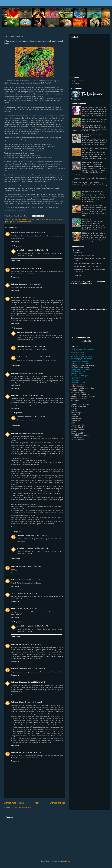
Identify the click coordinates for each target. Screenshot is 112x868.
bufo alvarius (23, 219)
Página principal (78, 81)
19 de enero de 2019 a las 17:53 (30, 753)
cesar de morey (34, 219)
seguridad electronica (79, 398)
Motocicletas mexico (77, 353)
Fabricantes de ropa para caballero (84, 396)
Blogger (68, 861)
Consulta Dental (77, 427)
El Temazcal (77, 83)
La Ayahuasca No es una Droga (93, 192)
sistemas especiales (78, 407)
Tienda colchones (77, 390)
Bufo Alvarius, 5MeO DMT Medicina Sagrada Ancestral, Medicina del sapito (95, 121)
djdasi (19, 250)
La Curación (86, 219)
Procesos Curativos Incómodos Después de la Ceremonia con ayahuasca (90, 179)
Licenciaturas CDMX (78, 433)
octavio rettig (58, 219)
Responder (15, 241)
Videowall (74, 409)
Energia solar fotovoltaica (80, 364)
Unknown (15, 233)
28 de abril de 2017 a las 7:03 (35, 417)
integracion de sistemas (80, 405)
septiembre (79, 275)
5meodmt (14, 219)
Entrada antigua (57, 803)
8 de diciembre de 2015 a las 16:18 (31, 269)
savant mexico (76, 421)
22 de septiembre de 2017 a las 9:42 (35, 250)
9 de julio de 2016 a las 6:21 (26, 297)
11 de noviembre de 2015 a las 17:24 (32, 233)
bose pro (74, 411)
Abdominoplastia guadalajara (81, 360)
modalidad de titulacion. (80, 435)
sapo (10, 222)
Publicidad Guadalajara (79, 376)
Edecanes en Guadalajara (79, 362)
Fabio (13, 297)
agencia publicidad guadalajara (81, 358)
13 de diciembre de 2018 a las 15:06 (38, 357)
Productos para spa (78, 374)
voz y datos (75, 400)
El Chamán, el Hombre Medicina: (94, 233)
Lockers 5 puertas (77, 386)
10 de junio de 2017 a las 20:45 (27, 609)
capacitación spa (77, 378)
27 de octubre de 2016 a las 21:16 (31, 395)
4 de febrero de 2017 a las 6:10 (30, 566)
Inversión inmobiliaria (79, 439)
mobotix (74, 402)
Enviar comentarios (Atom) (23, 808)
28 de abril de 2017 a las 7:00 (35, 347)
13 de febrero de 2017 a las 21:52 (37, 536)
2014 (75, 250)
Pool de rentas (76, 437)
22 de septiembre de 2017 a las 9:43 (35, 626)
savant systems (76, 419)
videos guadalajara (77, 351)
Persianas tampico (78, 372)
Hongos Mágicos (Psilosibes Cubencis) (88, 263)
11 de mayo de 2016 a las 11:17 (30, 284)
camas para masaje (78, 382)
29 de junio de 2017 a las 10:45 (30, 644)
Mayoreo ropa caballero (80, 394)
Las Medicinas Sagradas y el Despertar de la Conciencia (92, 163)
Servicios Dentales (78, 425)
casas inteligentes (77, 413)
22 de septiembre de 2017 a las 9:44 (35, 548)
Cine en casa (75, 415)
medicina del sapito (46, 219)
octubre (78, 253)
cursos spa (75, 380)
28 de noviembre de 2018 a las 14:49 (32, 682)
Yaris (13, 593)
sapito (6, 222)
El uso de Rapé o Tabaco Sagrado (94, 107)
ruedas (73, 431)
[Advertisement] (47, 836)
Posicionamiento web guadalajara (82, 349)
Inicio (37, 803)
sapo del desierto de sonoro (23, 222)
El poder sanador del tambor (92, 205)
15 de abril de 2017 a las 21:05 (30, 580)
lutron (73, 423)
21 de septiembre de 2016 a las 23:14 (32, 373)
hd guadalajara (77, 354)
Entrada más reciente (14, 803)
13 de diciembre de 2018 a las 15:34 (32, 702)
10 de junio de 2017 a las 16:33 (27, 593)
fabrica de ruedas (77, 429)
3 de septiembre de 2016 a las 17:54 (38, 332)
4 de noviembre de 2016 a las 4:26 (31, 433)
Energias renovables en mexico (82, 366)
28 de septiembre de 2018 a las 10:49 (32, 669)
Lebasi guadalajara (77, 356)
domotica (74, 417)
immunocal (88, 356)
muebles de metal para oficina (82, 388)
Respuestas (18, 246)
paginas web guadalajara (80, 370)
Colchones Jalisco (77, 392)
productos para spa (78, 384)
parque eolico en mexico (80, 368)
